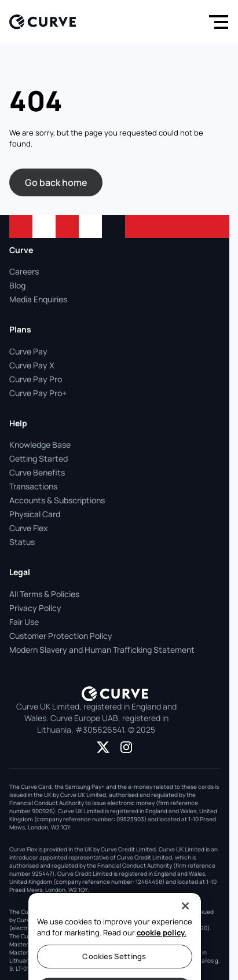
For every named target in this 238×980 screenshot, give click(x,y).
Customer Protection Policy (61, 636)
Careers (24, 271)
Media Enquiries (38, 299)
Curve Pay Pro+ (38, 393)
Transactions (33, 486)
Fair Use (24, 622)
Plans (20, 329)
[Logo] (43, 22)
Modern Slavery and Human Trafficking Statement (102, 650)
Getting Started (39, 458)
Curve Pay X (32, 365)
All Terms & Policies (44, 594)
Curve (21, 250)
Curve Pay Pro (36, 379)
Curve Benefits (37, 472)
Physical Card (35, 514)
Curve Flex (29, 528)
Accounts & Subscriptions (57, 500)
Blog (17, 285)
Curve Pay (28, 351)
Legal (20, 572)
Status (22, 542)
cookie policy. (162, 944)
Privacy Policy (35, 608)
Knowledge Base (40, 445)
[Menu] (216, 22)
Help (18, 423)
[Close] (185, 917)
